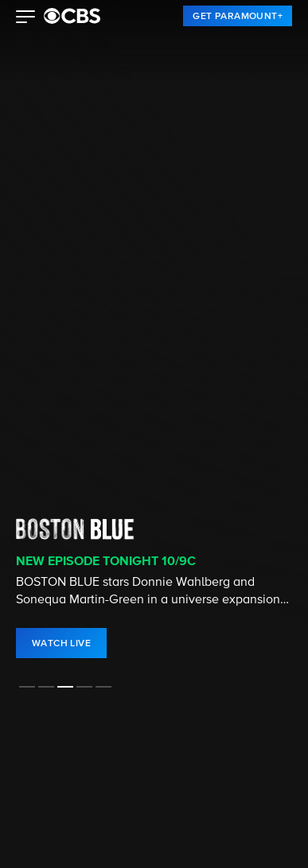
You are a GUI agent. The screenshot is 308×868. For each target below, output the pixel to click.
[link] (238, 16)
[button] (26, 18)
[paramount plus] (72, 16)
